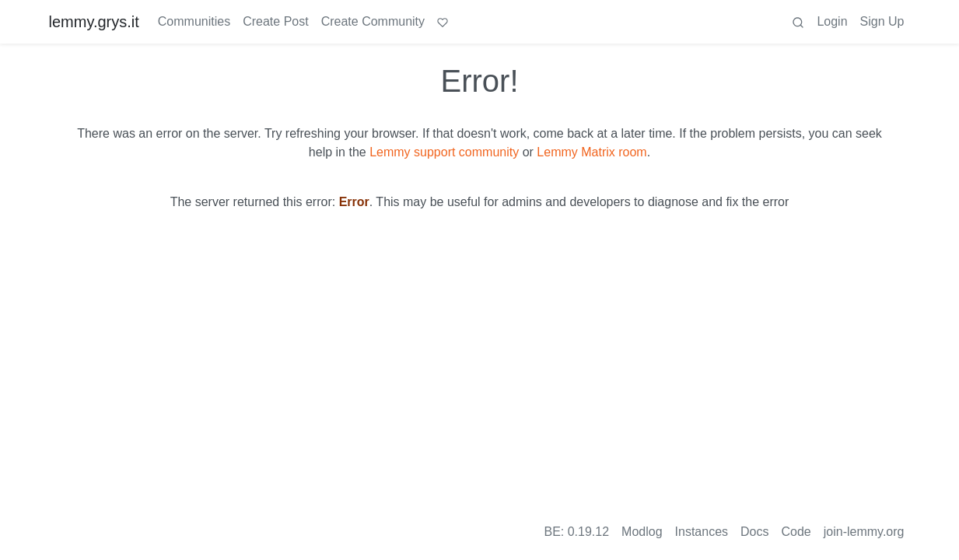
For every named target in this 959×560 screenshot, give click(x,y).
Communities (194, 21)
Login (832, 21)
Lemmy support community (444, 152)
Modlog (642, 532)
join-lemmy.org (864, 532)
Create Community (373, 21)
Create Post (275, 21)
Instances (702, 532)
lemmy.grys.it (94, 22)
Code (796, 532)
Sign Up (882, 21)
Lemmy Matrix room (591, 152)
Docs (754, 532)
